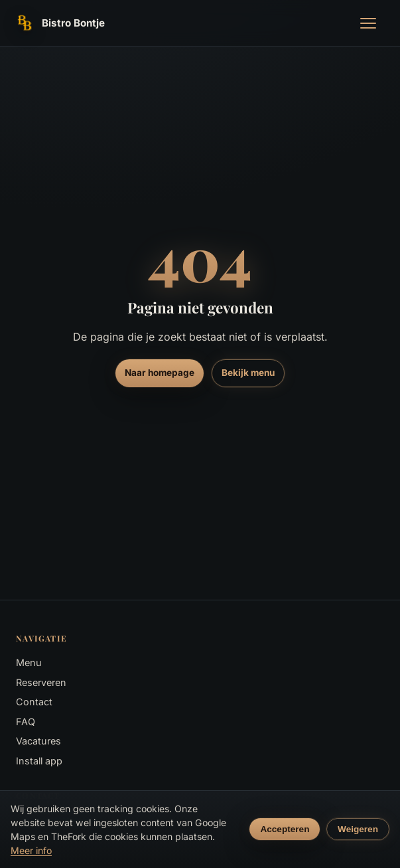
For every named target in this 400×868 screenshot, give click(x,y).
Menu (29, 662)
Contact (34, 702)
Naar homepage (160, 373)
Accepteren (285, 829)
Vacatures (38, 741)
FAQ (26, 722)
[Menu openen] (368, 23)
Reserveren (41, 682)
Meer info (31, 850)
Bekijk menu (248, 373)
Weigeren (358, 829)
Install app (39, 761)
